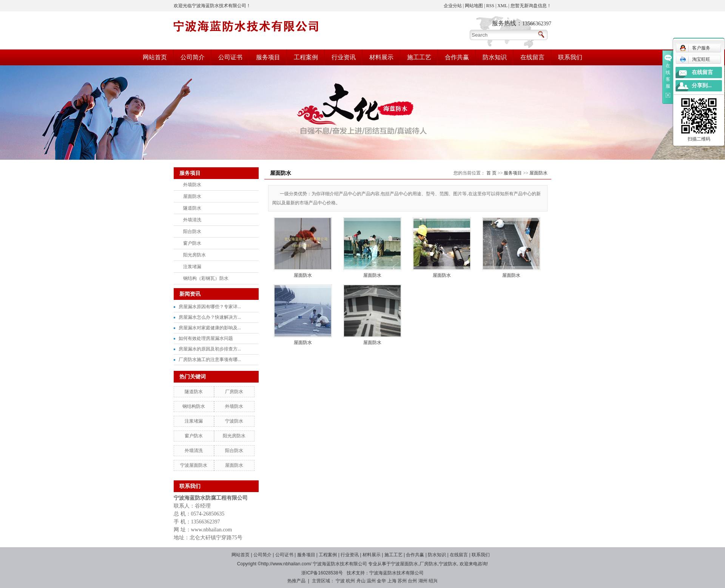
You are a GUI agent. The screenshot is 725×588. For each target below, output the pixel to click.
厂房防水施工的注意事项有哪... (210, 360)
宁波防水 (234, 421)
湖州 (423, 581)
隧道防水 (192, 208)
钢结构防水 (194, 406)
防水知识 (495, 57)
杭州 (350, 581)
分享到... (702, 86)
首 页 (491, 173)
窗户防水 (192, 243)
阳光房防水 (194, 255)
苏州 (402, 581)
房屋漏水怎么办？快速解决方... (210, 317)
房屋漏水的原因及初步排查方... (210, 349)
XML (502, 6)
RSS (490, 6)
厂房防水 (234, 392)
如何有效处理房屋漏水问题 (206, 338)
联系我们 (570, 57)
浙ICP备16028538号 (322, 573)
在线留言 (532, 57)
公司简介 (193, 57)
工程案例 (306, 57)
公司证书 (230, 57)
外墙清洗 (192, 220)
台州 (412, 581)
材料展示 (381, 57)
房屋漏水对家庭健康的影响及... (210, 328)
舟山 (361, 581)
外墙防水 (192, 185)
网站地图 (474, 6)
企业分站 (453, 6)
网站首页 (155, 57)
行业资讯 (344, 57)
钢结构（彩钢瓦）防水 (206, 278)
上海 (392, 581)
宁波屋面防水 (194, 465)
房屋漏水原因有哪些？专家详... (210, 307)
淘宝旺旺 (695, 59)
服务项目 (268, 57)
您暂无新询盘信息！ (531, 6)
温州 (371, 581)
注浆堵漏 (192, 267)
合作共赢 (457, 57)
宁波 (340, 581)
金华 (381, 581)
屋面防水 (192, 196)
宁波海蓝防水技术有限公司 (396, 573)
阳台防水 (192, 231)
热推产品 (296, 581)
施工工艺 (419, 57)
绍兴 (433, 581)
